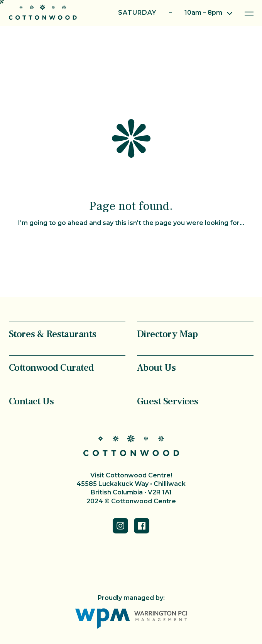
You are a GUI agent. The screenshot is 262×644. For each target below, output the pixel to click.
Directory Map (167, 334)
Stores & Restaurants (53, 334)
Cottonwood (43, 12)
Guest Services (168, 401)
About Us (156, 367)
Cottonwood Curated (51, 367)
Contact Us (31, 401)
